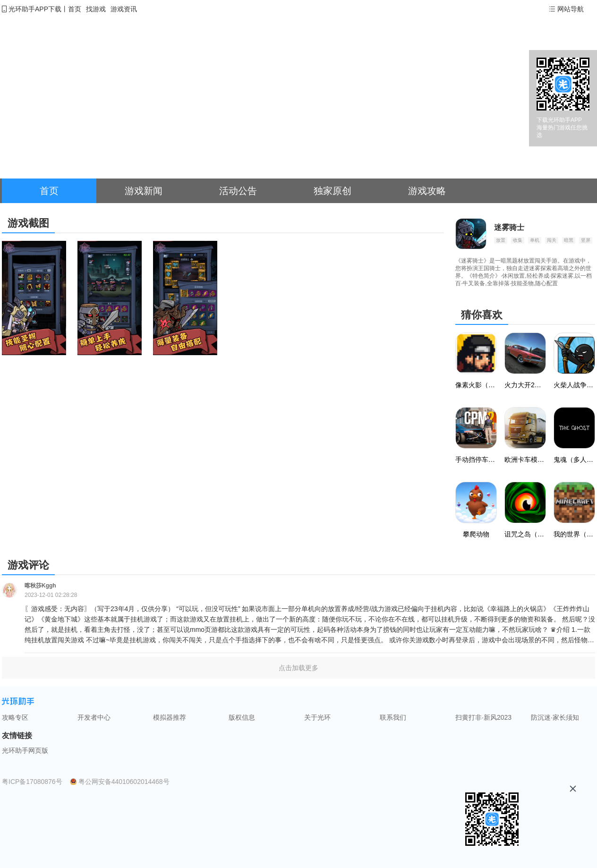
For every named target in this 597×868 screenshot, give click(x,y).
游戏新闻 (144, 191)
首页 (75, 9)
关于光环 (317, 717)
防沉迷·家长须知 (555, 717)
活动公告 (238, 191)
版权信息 (242, 717)
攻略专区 (15, 717)
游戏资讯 (124, 9)
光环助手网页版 (25, 750)
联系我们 (393, 717)
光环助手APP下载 (35, 9)
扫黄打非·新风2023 (483, 717)
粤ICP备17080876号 (32, 782)
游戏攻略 (427, 191)
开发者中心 (94, 717)
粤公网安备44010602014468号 (124, 782)
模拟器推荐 (170, 717)
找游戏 (96, 9)
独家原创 (333, 191)
